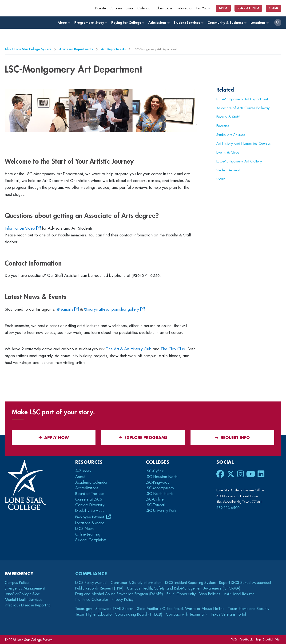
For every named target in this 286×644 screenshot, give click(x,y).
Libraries (116, 8)
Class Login (164, 8)
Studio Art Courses (231, 135)
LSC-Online (155, 499)
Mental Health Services (24, 600)
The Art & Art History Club (129, 349)
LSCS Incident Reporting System (190, 583)
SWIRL (221, 179)
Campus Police (17, 583)
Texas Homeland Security (249, 609)
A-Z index (83, 471)
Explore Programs (143, 438)
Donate (100, 8)
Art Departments (113, 49)
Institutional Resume (239, 594)
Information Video (20, 228)
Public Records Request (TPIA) (99, 588)
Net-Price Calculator (92, 600)
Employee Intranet (90, 517)
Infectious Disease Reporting (28, 605)
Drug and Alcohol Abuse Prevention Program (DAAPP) (119, 594)
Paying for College (128, 23)
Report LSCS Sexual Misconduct (245, 583)
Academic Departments (76, 49)
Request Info (248, 8)
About (64, 23)
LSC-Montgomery (160, 488)
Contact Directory (90, 505)
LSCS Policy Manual (91, 583)
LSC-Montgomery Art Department (242, 99)
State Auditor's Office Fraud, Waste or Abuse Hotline (181, 609)
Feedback (246, 639)
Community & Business (227, 23)
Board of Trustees (90, 494)
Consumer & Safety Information (136, 583)
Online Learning (88, 534)
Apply (223, 8)
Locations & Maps (90, 523)
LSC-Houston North (162, 477)
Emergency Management (25, 588)
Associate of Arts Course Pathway (243, 108)
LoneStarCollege (22, 594)
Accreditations (87, 488)
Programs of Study (90, 23)
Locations (259, 23)
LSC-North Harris (160, 494)
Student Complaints (91, 540)
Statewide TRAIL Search (115, 609)
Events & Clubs (228, 152)
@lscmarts (65, 309)
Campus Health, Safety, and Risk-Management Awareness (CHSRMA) (184, 588)
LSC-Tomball (156, 505)
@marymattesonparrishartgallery (111, 309)
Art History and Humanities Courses (244, 143)
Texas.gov (84, 609)
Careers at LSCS (89, 499)
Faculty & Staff (228, 117)
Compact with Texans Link (187, 614)
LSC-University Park (161, 511)
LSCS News (85, 529)
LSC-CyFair (155, 471)
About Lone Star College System (28, 49)
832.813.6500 (228, 508)
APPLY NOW (54, 438)
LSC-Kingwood (158, 482)
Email (130, 8)
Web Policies (210, 594)
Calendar (145, 8)
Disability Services (90, 511)
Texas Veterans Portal (228, 614)
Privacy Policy (123, 600)
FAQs (234, 639)
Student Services (188, 23)
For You (204, 8)
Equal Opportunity (181, 594)
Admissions (159, 23)
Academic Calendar (91, 482)
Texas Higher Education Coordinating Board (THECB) (119, 614)
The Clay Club (173, 349)
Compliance (91, 574)
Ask (274, 8)
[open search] (278, 23)
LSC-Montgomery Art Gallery (239, 161)
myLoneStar (184, 8)
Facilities (223, 126)
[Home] (39, 8)
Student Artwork (229, 170)
